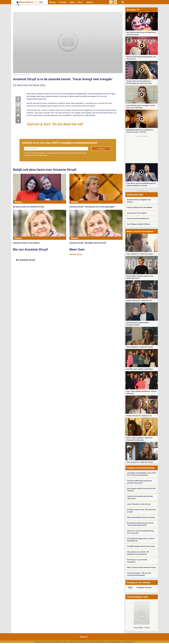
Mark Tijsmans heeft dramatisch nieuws (141, 567)
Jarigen (89, 2)
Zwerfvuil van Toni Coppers (137, 213)
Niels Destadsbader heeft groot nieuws (141, 517)
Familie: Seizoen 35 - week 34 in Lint (139, 300)
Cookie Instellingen (113, 642)
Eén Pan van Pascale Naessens (138, 219)
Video (72, 2)
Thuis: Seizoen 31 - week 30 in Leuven (140, 347)
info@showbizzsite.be (97, 642)
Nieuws (53, 2)
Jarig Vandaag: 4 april (137, 597)
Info (66, 642)
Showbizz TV (133, 10)
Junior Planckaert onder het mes (139, 504)
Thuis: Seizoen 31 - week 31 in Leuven (140, 254)
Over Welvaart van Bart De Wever (139, 224)
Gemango (130, 642)
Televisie (63, 2)
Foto (80, 2)
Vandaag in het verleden (138, 583)
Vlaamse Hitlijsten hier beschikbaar (140, 207)
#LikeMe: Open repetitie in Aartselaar (140, 369)
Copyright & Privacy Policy (78, 642)
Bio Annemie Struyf (25, 260)
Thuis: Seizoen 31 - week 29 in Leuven (140, 462)
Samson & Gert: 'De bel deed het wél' (55, 124)
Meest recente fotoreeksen (140, 231)
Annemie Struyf (76, 254)
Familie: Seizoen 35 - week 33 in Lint (139, 416)
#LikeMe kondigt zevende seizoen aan (141, 546)
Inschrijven (101, 149)
